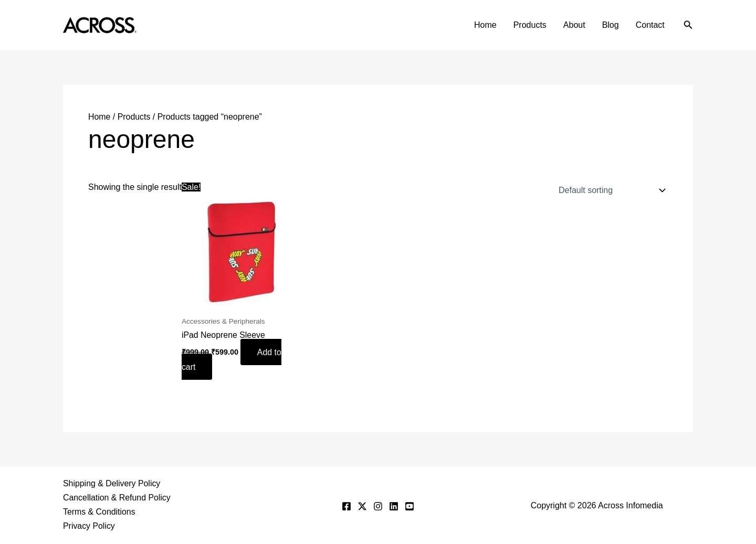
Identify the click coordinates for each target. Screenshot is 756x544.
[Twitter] (362, 506)
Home (485, 25)
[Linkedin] (394, 506)
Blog (611, 25)
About (574, 25)
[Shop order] (610, 190)
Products (530, 25)
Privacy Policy (89, 526)
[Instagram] (378, 506)
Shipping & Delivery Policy (112, 483)
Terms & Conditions (99, 512)
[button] (688, 25)
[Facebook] (346, 506)
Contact (650, 25)
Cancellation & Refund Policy (117, 498)
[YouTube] (409, 506)
